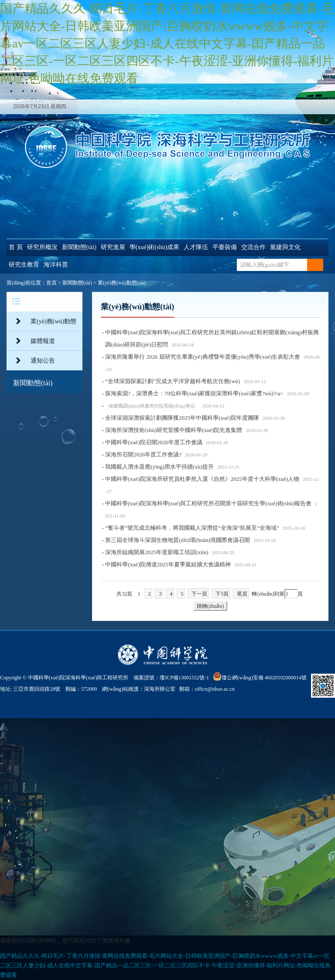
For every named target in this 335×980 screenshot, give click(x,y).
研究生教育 (24, 265)
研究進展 (113, 247)
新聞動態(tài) (79, 247)
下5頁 (222, 594)
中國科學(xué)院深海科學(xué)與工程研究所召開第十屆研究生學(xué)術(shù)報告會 (208, 503)
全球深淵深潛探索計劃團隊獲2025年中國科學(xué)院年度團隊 (182, 418)
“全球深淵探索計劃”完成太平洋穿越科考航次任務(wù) (173, 381)
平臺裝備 (225, 247)
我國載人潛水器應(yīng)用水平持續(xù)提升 (159, 467)
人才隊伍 (196, 247)
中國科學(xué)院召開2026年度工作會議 (154, 442)
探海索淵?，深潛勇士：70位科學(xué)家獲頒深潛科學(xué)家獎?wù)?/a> (207, 393)
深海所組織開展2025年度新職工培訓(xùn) (157, 552)
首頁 (51, 283)
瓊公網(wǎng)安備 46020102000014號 (260, 676)
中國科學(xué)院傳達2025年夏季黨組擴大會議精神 (168, 564)
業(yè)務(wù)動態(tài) (122, 283)
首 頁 (16, 247)
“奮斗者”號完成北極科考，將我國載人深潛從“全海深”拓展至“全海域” (192, 528)
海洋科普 (56, 265)
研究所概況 (42, 247)
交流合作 (253, 247)
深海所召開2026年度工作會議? (143, 454)
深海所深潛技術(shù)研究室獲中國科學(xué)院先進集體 (174, 430)
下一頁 (199, 594)
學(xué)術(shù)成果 (154, 247)
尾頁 (242, 594)
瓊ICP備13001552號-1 (186, 678)
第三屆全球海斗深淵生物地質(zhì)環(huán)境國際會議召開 (177, 540)
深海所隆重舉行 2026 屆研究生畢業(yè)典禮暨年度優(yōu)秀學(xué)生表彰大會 (203, 357)
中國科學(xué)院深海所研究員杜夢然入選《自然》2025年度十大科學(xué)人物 (202, 479)
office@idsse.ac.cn (215, 689)
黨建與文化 (285, 247)
